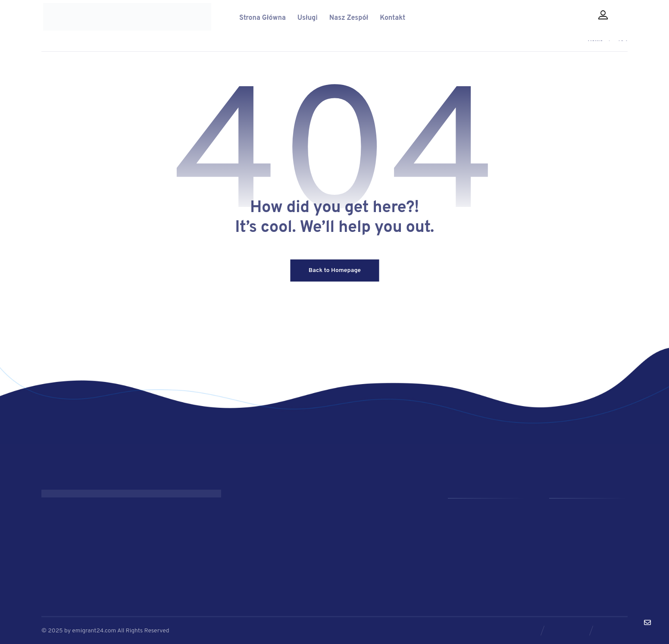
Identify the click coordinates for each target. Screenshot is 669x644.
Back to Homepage (334, 272)
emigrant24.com (95, 630)
